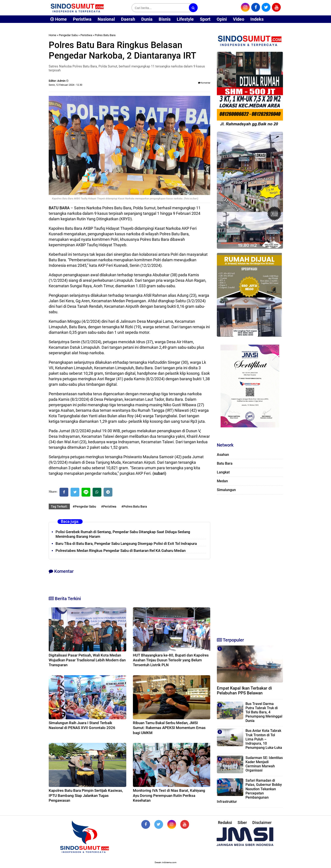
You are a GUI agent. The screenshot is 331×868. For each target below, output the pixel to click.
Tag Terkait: (59, 506)
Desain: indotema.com (166, 862)
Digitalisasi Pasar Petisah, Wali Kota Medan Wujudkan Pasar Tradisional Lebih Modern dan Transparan (87, 660)
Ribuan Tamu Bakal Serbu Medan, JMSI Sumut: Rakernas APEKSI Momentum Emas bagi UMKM (169, 728)
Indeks (257, 19)
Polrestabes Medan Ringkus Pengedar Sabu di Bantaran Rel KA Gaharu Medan (121, 551)
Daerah (128, 19)
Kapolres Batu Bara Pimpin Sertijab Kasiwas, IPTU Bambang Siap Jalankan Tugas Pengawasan (86, 795)
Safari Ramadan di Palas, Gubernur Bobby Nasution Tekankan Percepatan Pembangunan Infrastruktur (249, 791)
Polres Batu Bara (105, 35)
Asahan (223, 455)
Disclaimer (262, 823)
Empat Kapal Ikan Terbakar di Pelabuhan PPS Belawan (244, 691)
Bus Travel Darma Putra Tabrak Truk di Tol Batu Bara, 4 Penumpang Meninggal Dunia (264, 712)
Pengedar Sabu (68, 35)
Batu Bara (225, 463)
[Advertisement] (250, 564)
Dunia (147, 19)
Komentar (204, 83)
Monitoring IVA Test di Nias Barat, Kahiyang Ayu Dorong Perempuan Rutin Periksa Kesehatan (169, 795)
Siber (242, 823)
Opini (222, 19)
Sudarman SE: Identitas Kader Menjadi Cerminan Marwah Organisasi (264, 764)
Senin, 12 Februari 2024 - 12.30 (65, 85)
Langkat (223, 472)
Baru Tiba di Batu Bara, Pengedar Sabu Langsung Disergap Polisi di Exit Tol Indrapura (126, 543)
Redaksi (225, 823)
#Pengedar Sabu (84, 506)
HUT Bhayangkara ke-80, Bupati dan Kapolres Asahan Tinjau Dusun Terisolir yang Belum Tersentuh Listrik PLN (171, 660)
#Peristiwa (109, 506)
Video (239, 19)
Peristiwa (82, 19)
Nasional (106, 19)
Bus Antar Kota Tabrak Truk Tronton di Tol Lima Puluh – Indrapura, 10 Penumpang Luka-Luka (264, 739)
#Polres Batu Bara (134, 506)
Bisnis (165, 19)
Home (59, 19)
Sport (205, 19)
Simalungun (226, 490)
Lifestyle (185, 19)
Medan (222, 481)
